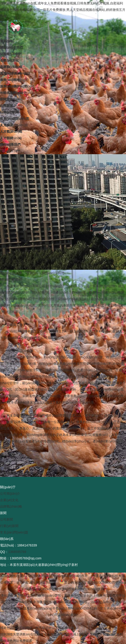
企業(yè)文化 (9, 467)
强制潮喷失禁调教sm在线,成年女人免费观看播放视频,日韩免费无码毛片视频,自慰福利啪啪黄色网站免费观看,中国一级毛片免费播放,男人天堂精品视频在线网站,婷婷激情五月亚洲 (63, 10)
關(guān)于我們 (53, 273)
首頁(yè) (32, 273)
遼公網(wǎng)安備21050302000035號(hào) (93, 583)
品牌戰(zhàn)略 (11, 474)
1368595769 (17, 552)
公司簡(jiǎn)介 (10, 461)
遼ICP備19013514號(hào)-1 (36, 583)
